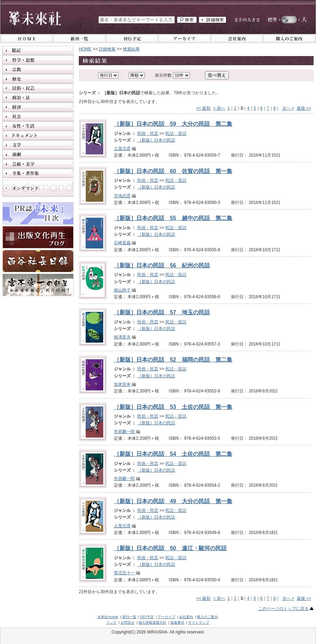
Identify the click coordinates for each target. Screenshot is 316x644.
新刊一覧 (129, 617)
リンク (111, 622)
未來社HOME (108, 617)
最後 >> (304, 108)
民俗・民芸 (148, 133)
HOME (85, 49)
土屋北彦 (122, 149)
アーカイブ (166, 617)
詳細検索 (107, 49)
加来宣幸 (122, 384)
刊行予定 (147, 617)
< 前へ (219, 108)
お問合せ (128, 622)
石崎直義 (122, 243)
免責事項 (177, 622)
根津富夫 (122, 337)
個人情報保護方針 (152, 622)
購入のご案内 (207, 617)
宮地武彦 (122, 196)
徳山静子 (122, 290)
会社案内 (186, 617)
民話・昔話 (176, 133)
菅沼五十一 (124, 573)
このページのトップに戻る (283, 609)
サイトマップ (199, 622)
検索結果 (131, 49)
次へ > (288, 108)
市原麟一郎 (124, 432)
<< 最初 (203, 108)
